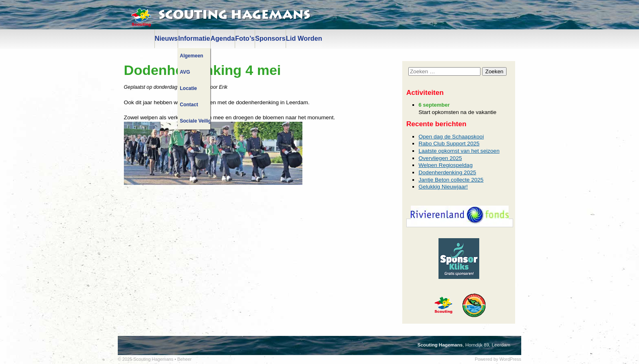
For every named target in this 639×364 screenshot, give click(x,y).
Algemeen (191, 56)
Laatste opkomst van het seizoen (459, 151)
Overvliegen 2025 (440, 158)
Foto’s (245, 38)
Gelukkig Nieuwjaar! (443, 187)
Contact (189, 105)
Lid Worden (304, 38)
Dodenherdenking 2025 (447, 172)
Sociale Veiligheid (195, 121)
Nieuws (166, 38)
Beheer (184, 359)
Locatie (188, 88)
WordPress (510, 359)
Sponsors (270, 38)
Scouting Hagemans (234, 15)
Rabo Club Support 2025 (449, 144)
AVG (185, 72)
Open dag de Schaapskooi (451, 137)
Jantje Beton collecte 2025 (451, 180)
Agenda (223, 38)
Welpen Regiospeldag (446, 165)
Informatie (194, 38)
